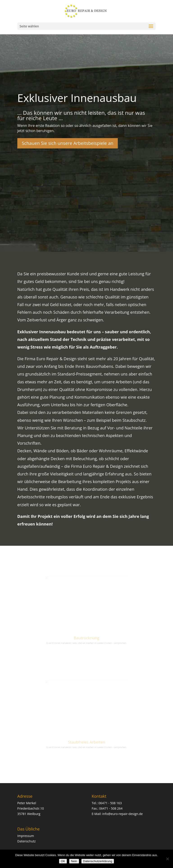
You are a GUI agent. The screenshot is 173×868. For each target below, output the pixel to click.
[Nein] (167, 859)
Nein (74, 861)
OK (63, 861)
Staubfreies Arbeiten (86, 738)
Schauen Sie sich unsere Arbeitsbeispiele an (68, 143)
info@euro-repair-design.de (123, 814)
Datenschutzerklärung (98, 861)
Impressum (26, 836)
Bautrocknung (86, 634)
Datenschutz (26, 841)
